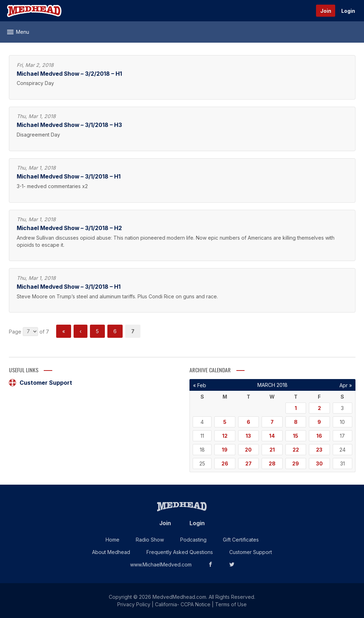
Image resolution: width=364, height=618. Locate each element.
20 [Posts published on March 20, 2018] (248, 450)
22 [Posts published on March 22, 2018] (296, 450)
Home (113, 540)
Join (326, 11)
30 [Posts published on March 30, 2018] (319, 463)
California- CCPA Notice (183, 604)
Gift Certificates (241, 540)
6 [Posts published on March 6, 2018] (248, 422)
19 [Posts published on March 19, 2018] (225, 450)
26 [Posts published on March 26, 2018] (225, 463)
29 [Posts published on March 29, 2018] (296, 463)
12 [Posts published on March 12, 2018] (225, 436)
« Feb (200, 385)
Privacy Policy (134, 604)
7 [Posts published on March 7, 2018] (272, 422)
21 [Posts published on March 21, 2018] (272, 450)
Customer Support (41, 383)
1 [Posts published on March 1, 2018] (296, 408)
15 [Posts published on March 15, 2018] (296, 436)
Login (348, 11)
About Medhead (111, 552)
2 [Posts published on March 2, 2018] (319, 408)
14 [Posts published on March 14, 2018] (272, 436)
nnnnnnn (30, 332)
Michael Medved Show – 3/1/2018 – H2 (69, 228)
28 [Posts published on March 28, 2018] (272, 463)
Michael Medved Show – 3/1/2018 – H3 (69, 125)
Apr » (346, 385)
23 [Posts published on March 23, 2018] (319, 450)
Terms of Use (231, 604)
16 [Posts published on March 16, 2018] (319, 436)
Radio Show (150, 540)
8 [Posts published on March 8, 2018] (296, 422)
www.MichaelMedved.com (161, 564)
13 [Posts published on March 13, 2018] (248, 436)
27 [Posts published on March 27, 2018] (248, 463)
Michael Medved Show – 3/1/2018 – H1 (69, 177)
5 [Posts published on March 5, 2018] (225, 422)
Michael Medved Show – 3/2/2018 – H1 (69, 74)
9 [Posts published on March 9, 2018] (319, 422)
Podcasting (193, 540)
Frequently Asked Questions (180, 552)
